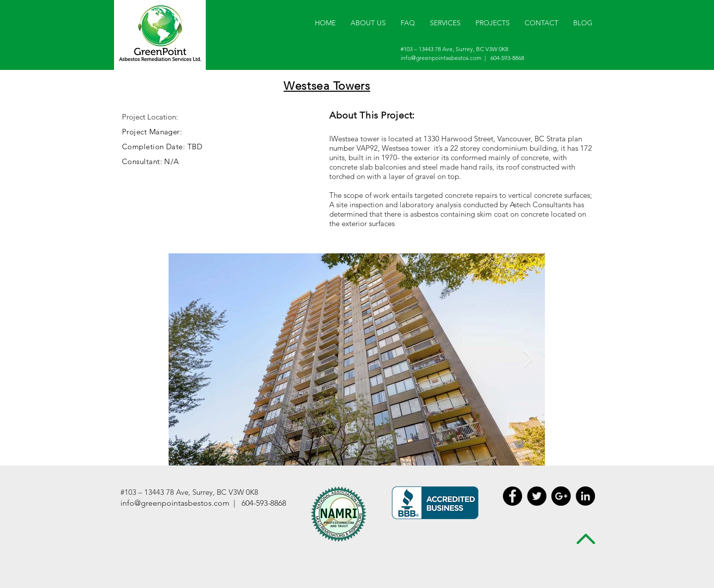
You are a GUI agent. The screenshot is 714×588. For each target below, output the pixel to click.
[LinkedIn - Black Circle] (585, 496)
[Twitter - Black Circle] (537, 496)
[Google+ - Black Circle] (561, 496)
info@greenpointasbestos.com (441, 58)
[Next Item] (528, 360)
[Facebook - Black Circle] (512, 496)
